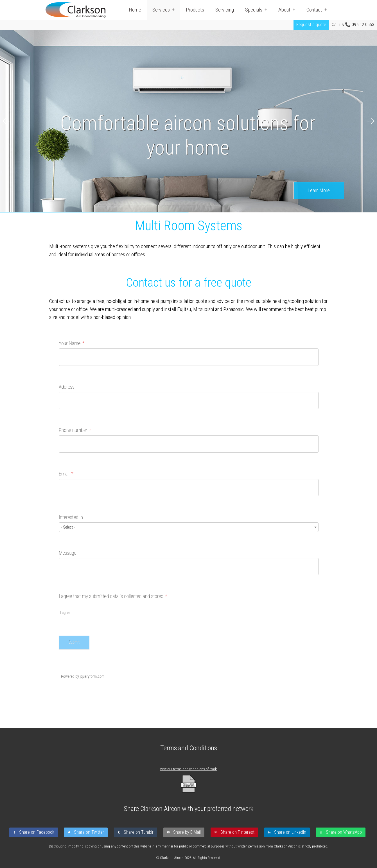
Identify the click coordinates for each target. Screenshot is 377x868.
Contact (314, 10)
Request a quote (311, 25)
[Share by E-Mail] (185, 832)
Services (161, 10)
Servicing (225, 10)
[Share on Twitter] (87, 832)
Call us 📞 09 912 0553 (353, 25)
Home (135, 10)
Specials (254, 10)
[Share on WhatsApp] (342, 832)
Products (195, 10)
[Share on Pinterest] (235, 832)
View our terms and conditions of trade (189, 769)
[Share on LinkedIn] (288, 832)
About (284, 10)
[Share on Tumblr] (137, 832)
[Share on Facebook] (35, 832)
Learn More (319, 190)
